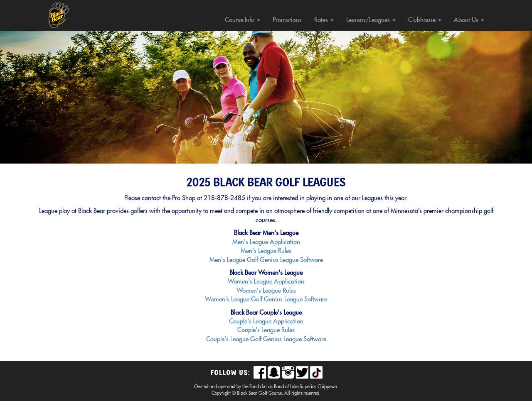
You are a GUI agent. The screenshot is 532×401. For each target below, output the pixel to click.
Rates (324, 20)
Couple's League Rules (266, 330)
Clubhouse (425, 20)
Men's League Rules (266, 251)
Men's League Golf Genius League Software (266, 260)
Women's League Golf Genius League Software (266, 300)
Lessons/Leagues (371, 20)
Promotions (287, 20)
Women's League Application (266, 282)
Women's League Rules (266, 291)
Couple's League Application (266, 322)
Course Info (243, 20)
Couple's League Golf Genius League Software (266, 339)
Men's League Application (266, 242)
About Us (469, 20)
